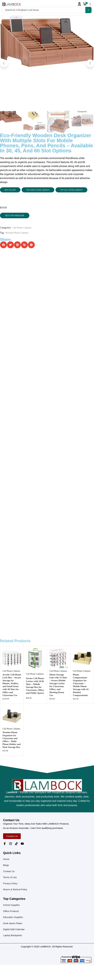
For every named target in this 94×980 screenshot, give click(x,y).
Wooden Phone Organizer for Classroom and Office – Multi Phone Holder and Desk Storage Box (12, 753)
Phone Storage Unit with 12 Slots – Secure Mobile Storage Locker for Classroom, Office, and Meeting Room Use (58, 695)
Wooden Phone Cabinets (17, 233)
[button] (79, 4)
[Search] (88, 10)
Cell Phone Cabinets (22, 228)
